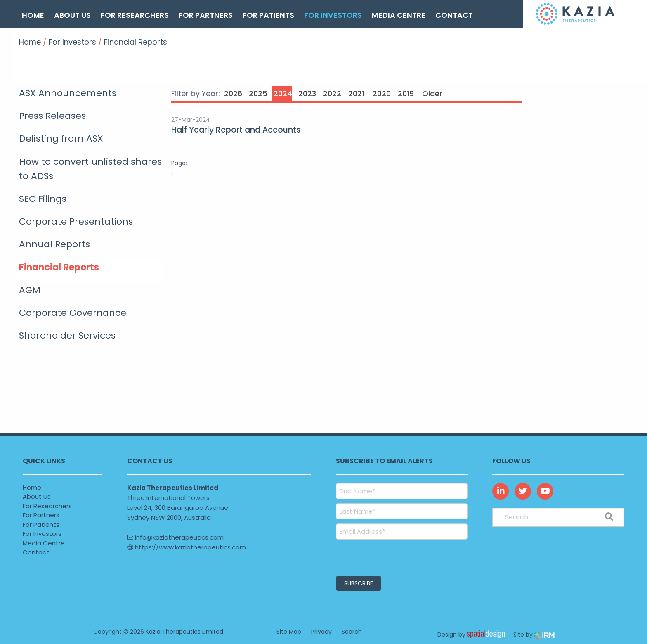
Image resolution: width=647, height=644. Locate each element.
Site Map (289, 632)
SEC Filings (43, 199)
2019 (406, 94)
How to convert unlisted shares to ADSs (90, 169)
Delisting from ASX (61, 139)
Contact (454, 15)
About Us (72, 15)
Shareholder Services (67, 335)
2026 (233, 94)
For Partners (206, 15)
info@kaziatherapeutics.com (175, 537)
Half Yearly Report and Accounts (236, 130)
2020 (382, 94)
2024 (283, 94)
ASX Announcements (68, 93)
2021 (356, 94)
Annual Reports (54, 244)
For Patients (268, 15)
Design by (473, 635)
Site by (534, 635)
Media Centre (399, 15)
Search (352, 632)
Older (431, 94)
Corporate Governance (73, 313)
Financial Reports (59, 267)
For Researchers (135, 15)
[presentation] (386, 556)
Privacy (321, 632)
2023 (307, 94)
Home (33, 15)
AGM (30, 290)
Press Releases (52, 116)
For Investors (333, 15)
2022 (332, 94)
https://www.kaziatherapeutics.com (187, 547)
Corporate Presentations (76, 221)
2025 (258, 94)
